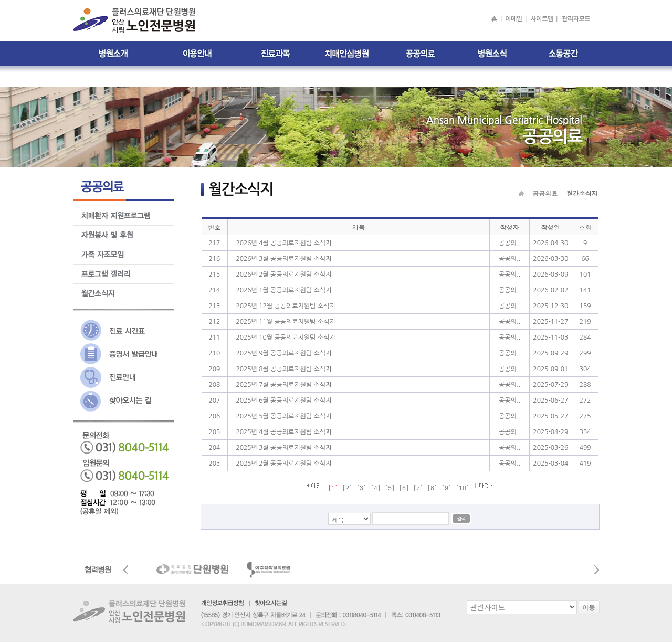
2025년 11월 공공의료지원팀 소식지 (285, 322)
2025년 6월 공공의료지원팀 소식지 (283, 401)
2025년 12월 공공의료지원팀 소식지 (285, 306)
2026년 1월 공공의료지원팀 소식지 (283, 290)
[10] (463, 487)
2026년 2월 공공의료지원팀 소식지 (283, 275)
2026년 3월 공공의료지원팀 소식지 (283, 259)
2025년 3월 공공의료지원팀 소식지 (283, 448)
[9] (447, 487)
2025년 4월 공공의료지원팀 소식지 (283, 432)
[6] (404, 487)
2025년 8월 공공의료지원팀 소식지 (283, 369)
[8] (432, 487)
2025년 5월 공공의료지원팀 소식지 (283, 416)
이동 (589, 607)
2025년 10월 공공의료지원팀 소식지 (285, 338)
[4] (376, 487)
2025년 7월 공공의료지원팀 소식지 (283, 385)
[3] (361, 487)
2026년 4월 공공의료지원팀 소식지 (283, 243)
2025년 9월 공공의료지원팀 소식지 (283, 353)
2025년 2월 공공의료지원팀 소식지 (283, 464)
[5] (390, 487)
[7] (418, 487)
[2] (347, 487)
